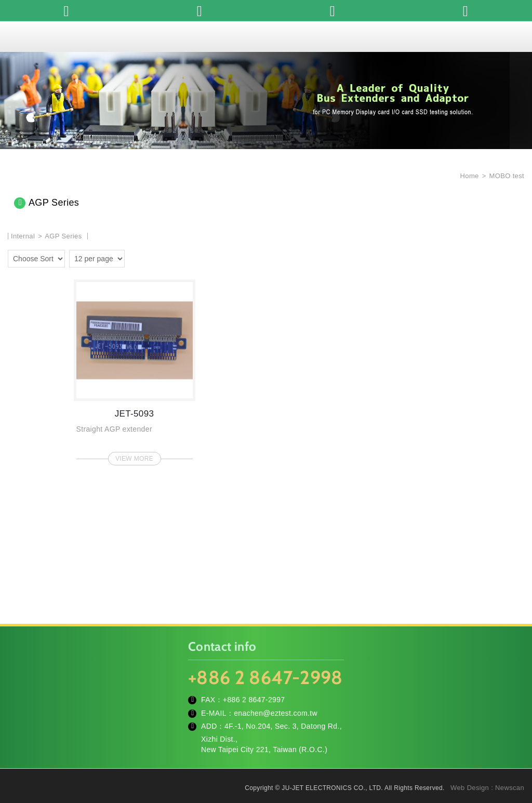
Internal (23, 236)
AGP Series (63, 236)
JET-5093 (135, 369)
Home (469, 176)
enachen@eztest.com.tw (276, 713)
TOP (511, 748)
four (150, 257)
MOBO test (507, 176)
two (135, 257)
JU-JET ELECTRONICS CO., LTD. (266, 36)
